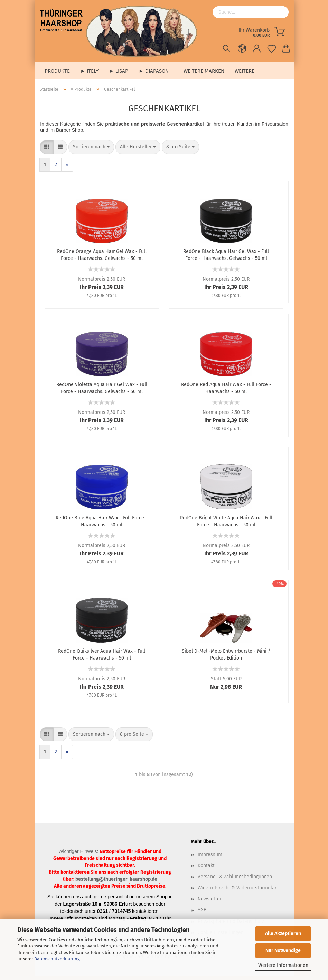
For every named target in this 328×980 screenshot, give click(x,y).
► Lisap (119, 71)
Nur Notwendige (283, 950)
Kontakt (206, 870)
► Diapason (154, 71)
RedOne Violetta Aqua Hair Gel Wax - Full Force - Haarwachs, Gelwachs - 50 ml (102, 392)
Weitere (245, 71)
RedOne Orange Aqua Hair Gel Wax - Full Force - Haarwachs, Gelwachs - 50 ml (102, 258)
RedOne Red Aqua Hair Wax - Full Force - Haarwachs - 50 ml (226, 392)
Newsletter (210, 903)
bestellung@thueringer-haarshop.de (116, 883)
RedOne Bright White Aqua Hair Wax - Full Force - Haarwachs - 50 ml (226, 525)
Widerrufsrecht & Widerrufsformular (237, 892)
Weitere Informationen (283, 965)
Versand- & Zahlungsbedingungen (235, 881)
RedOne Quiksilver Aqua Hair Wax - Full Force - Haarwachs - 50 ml (102, 658)
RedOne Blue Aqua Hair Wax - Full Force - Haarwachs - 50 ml (102, 525)
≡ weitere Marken (202, 71)
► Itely (89, 71)
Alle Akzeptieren (283, 933)
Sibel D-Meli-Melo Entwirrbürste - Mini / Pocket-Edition (226, 658)
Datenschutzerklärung (57, 959)
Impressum (210, 859)
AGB (202, 914)
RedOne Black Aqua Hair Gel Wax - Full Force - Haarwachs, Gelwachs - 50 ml (226, 258)
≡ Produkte (55, 71)
